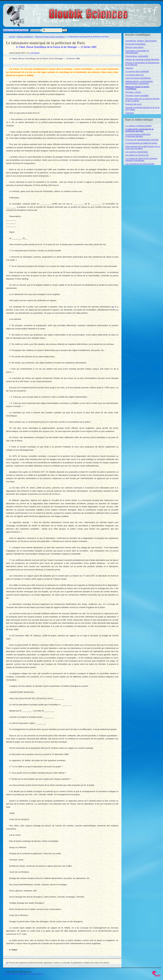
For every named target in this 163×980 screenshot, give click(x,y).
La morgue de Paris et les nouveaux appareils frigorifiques (141, 159)
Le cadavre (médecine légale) (139, 126)
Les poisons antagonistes (137, 152)
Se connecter (21, 974)
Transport (130, 113)
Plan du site (8, 974)
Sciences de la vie (133, 104)
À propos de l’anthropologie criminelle (142, 140)
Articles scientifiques (25, 37)
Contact (32, 974)
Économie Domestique (135, 44)
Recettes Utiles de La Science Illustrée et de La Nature (143, 100)
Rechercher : (36, 30)
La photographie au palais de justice (141, 143)
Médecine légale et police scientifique (50, 37)
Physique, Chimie (133, 92)
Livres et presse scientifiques (138, 78)
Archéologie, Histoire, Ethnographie (141, 41)
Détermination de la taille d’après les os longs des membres (143, 147)
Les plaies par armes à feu (137, 155)
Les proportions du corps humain (140, 164)
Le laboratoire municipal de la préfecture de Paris (140, 130)
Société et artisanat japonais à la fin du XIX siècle (143, 108)
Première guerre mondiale (137, 95)
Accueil (12, 37)
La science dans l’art (135, 75)
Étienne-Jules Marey (135, 47)
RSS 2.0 (41, 974)
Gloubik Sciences (106, 12)
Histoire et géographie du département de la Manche (142, 64)
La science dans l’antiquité (137, 71)
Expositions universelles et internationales (137, 52)
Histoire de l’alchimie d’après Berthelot (142, 59)
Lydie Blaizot (35, 53)
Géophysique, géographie (137, 56)
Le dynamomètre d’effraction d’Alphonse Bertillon (138, 135)
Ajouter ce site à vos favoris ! (16, 30)
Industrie (129, 68)
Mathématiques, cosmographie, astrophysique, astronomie (139, 82)
